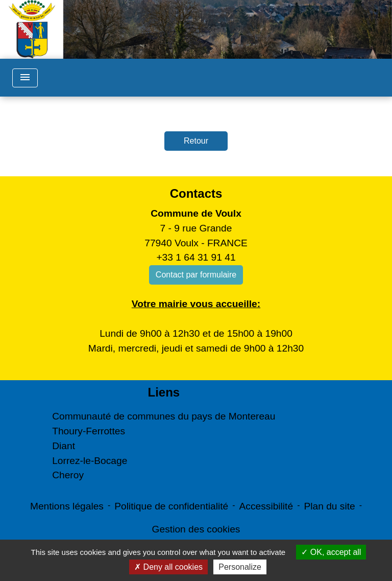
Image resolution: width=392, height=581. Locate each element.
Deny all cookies (168, 567)
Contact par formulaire (196, 275)
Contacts (196, 193)
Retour (196, 141)
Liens (164, 392)
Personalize (240, 567)
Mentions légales (67, 506)
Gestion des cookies (196, 529)
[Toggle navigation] (25, 78)
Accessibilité (266, 506)
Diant (64, 446)
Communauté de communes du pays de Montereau (164, 416)
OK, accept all (331, 552)
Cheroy (68, 475)
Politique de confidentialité (171, 506)
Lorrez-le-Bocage (90, 461)
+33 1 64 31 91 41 (196, 257)
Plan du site (329, 506)
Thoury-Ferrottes (89, 431)
